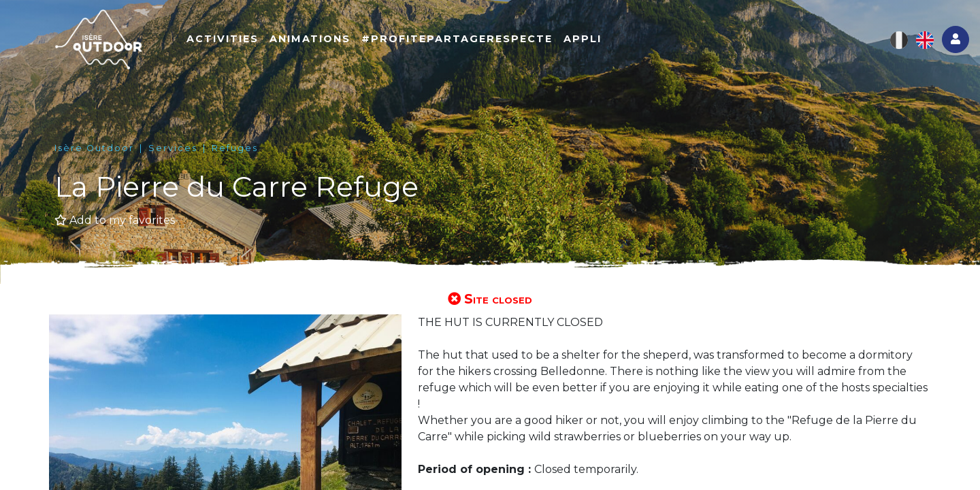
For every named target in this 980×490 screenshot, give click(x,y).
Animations (310, 39)
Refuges (235, 148)
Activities (223, 39)
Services (173, 148)
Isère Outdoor (94, 148)
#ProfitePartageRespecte (457, 39)
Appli (583, 39)
